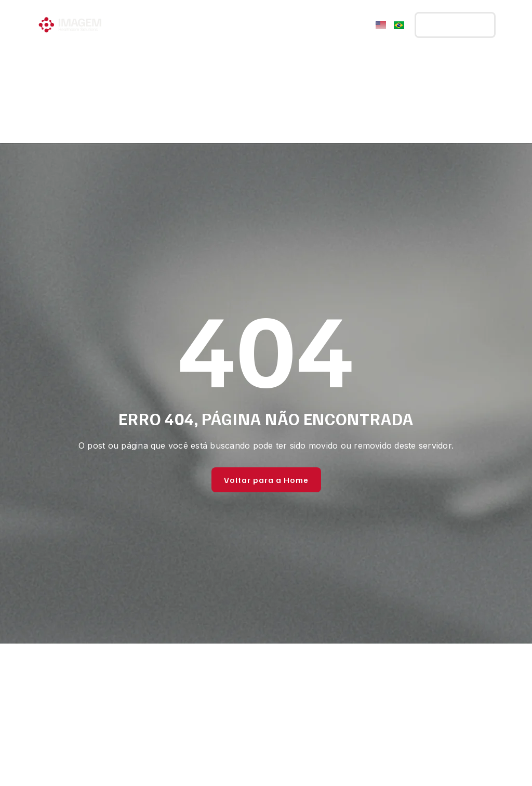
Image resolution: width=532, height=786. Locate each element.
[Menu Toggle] (360, 25)
